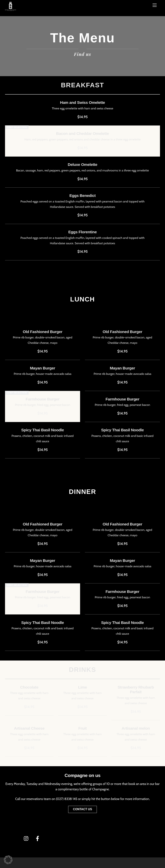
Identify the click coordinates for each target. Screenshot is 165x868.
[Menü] (155, 5)
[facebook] (38, 838)
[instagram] (27, 838)
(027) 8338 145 (67, 799)
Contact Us (83, 809)
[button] (8, 860)
